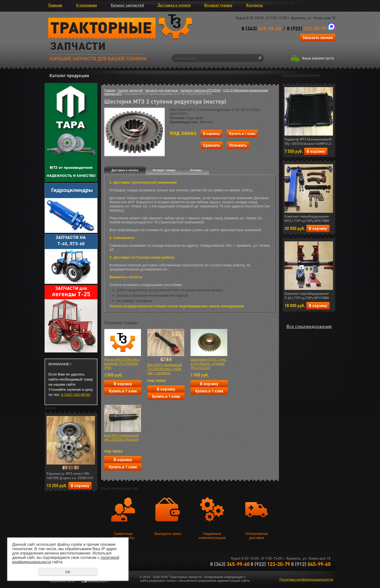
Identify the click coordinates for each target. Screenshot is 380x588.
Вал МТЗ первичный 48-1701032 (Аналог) (122, 437)
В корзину (80, 486)
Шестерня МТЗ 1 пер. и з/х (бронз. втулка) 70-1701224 (209, 363)
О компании (87, 5)
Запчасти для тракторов (162, 90)
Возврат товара (218, 5)
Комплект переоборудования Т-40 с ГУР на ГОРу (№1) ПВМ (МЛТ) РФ (307, 296)
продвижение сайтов (62, 581)
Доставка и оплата (174, 5)
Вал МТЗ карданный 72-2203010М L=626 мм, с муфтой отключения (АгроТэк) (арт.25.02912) (166, 369)
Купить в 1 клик (242, 133)
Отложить (238, 145)
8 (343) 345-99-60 (76, 395)
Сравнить (212, 145)
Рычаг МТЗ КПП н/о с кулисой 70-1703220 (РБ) (122, 363)
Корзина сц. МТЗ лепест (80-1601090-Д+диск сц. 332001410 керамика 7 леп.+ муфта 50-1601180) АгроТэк (70, 476)
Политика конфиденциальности (306, 579)
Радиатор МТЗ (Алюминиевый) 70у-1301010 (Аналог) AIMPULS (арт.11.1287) (308, 141)
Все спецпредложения (309, 326)
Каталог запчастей (127, 5)
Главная (55, 5)
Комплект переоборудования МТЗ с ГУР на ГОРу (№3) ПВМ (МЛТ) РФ (307, 219)
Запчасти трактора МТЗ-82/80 (200, 90)
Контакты (254, 5)
